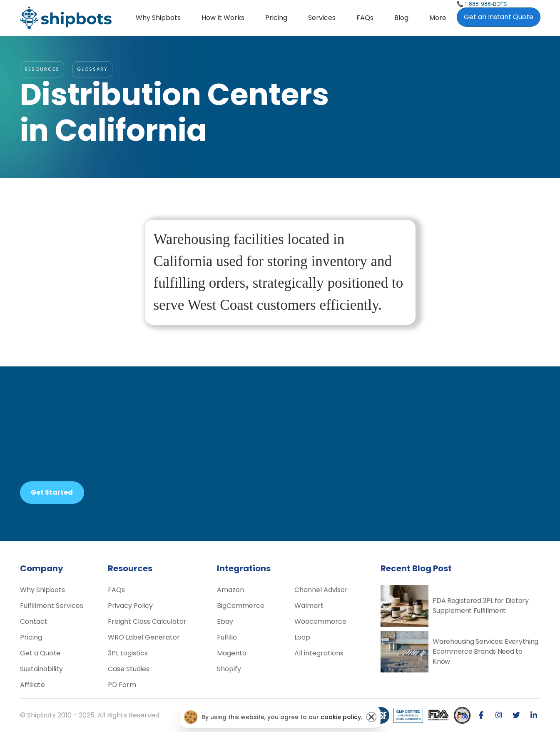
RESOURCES (42, 69)
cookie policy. (341, 717)
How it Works (223, 18)
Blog (401, 18)
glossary (92, 69)
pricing (333, 485)
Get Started (52, 492)
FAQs (365, 18)
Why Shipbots (158, 18)
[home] (66, 18)
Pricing (276, 18)
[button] (322, 18)
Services (322, 18)
